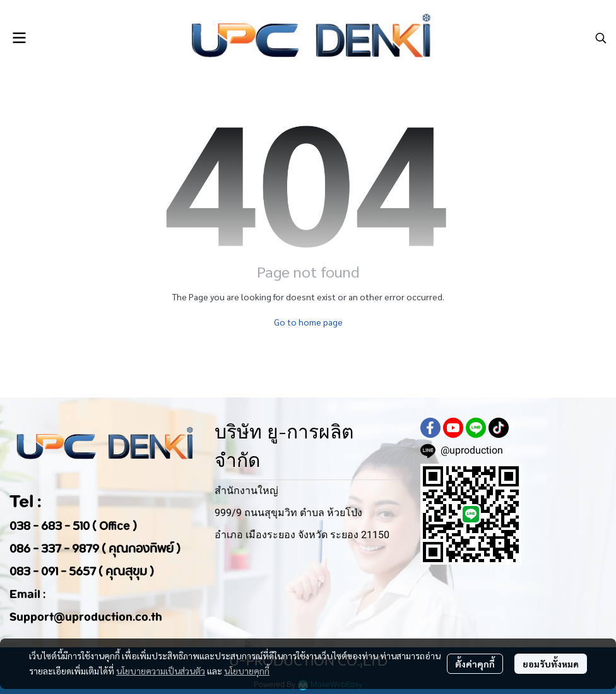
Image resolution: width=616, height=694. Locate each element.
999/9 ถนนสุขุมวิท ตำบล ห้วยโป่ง (288, 513)
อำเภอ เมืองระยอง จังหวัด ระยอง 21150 (302, 535)
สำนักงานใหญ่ (246, 491)
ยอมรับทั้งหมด (551, 664)
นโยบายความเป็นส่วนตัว (161, 671)
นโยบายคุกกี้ (247, 671)
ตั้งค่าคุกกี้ (475, 664)
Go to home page (308, 322)
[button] (601, 38)
